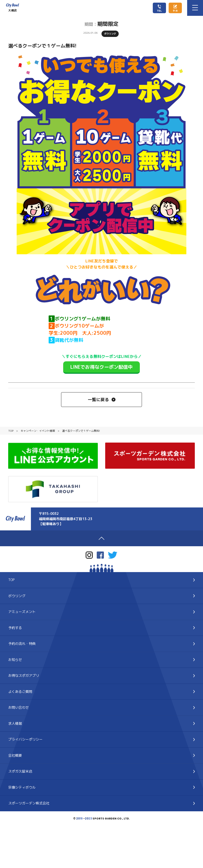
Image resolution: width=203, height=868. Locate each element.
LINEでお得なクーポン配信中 (101, 367)
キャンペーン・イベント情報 (38, 431)
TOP (11, 431)
